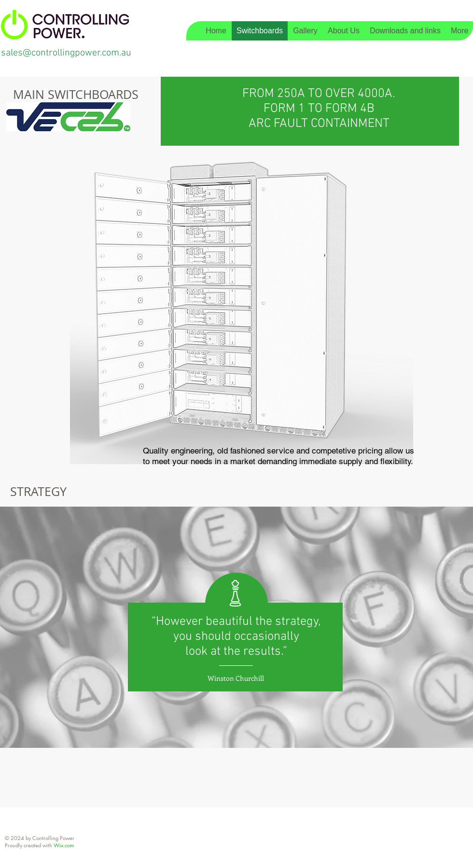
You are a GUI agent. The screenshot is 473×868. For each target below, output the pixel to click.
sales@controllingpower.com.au (66, 53)
